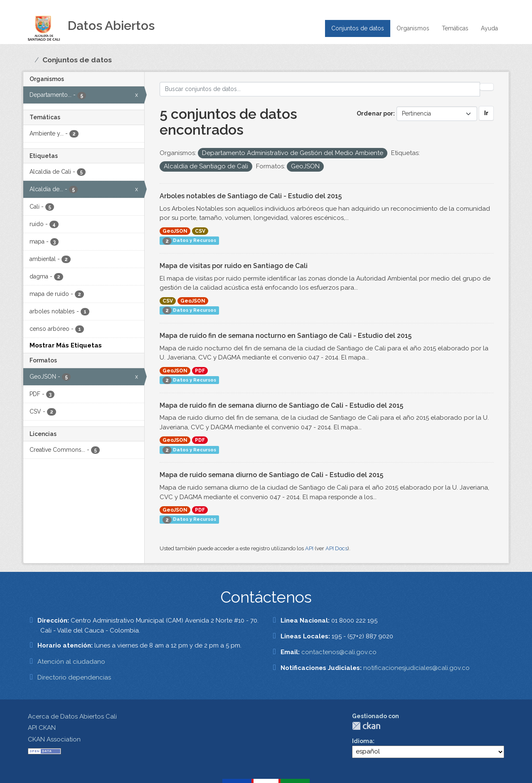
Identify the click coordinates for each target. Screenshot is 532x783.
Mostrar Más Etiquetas (66, 345)
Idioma (362, 741)
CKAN (366, 726)
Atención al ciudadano (71, 662)
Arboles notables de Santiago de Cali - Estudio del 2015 (251, 196)
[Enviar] (487, 87)
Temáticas (455, 28)
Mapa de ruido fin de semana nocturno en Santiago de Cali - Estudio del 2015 (286, 336)
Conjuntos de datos (358, 28)
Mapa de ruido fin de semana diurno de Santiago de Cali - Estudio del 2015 (281, 405)
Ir (486, 113)
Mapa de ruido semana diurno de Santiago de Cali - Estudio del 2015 (271, 475)
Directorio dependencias (74, 677)
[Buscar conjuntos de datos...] (320, 89)
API (309, 548)
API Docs (336, 548)
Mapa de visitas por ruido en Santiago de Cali (234, 266)
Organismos (413, 28)
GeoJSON (175, 231)
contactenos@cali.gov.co (339, 652)
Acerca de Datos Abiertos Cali (72, 717)
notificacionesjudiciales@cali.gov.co (416, 668)
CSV (200, 231)
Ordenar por (375, 113)
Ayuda (489, 28)
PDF (200, 371)
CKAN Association (54, 739)
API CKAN (42, 728)
